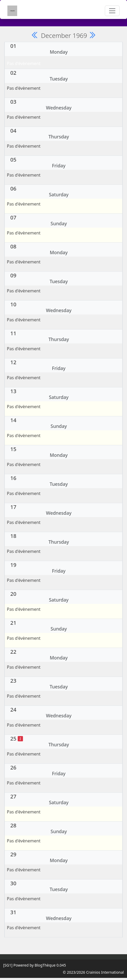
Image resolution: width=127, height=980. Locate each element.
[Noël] (20, 739)
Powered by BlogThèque (35, 965)
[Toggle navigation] (112, 11)
